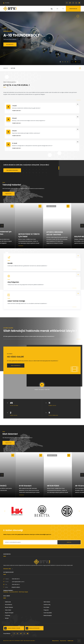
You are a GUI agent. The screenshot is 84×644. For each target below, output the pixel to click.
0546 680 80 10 (16, 579)
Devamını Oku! (8, 569)
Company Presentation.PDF (14, 628)
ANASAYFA (6, 68)
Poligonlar (46, 610)
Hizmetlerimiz (9, 605)
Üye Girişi (6, 3)
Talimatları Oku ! (17, 111)
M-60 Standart (37, 486)
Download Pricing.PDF (34, 628)
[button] (72, 62)
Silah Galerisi (47, 602)
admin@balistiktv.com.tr (18, 582)
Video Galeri (8, 610)
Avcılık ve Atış (47, 605)
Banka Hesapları (48, 615)
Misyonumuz (55, 641)
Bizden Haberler (9, 607)
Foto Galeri (46, 607)
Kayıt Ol (69, 542)
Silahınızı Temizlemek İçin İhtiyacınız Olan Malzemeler (14, 234)
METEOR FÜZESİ (65, 486)
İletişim (7, 618)
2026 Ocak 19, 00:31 (36, 455)
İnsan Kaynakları (48, 613)
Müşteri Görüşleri (9, 613)
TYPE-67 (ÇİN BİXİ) (11, 486)
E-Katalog (8, 615)
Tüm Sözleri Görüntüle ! (12, 170)
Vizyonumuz (63, 641)
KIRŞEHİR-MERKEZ (16, 587)
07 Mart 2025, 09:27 (36, 206)
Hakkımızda (8, 602)
